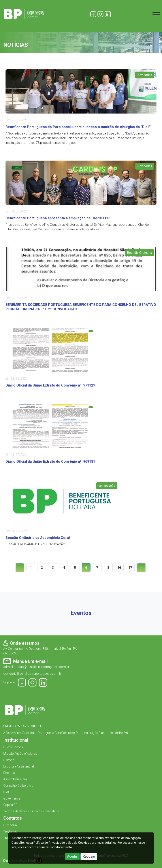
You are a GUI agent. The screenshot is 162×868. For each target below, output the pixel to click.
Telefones (10, 832)
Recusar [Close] (89, 856)
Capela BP (10, 805)
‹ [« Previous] (20, 568)
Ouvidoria (10, 825)
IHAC (7, 792)
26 (119, 568)
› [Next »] (141, 568)
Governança (12, 798)
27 (130, 568)
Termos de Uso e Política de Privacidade (31, 811)
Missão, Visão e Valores (20, 754)
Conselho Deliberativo (18, 786)
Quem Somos (13, 747)
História (9, 760)
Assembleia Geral (15, 779)
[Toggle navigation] (156, 14)
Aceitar (73, 856)
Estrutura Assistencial (19, 766)
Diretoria (9, 773)
